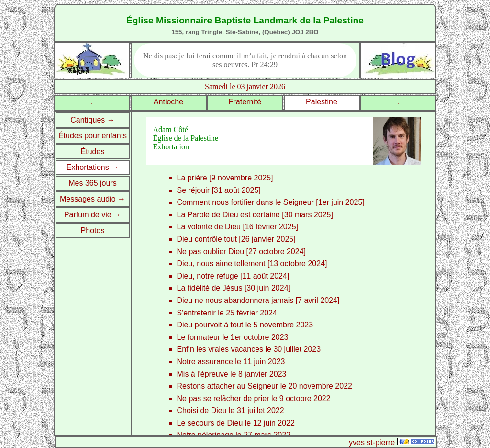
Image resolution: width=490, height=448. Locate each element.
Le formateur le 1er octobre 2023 (233, 337)
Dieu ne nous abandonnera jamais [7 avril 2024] (258, 300)
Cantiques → (93, 120)
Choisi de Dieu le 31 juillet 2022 (231, 410)
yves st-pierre (372, 442)
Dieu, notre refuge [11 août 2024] (233, 276)
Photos (93, 230)
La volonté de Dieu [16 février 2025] (238, 227)
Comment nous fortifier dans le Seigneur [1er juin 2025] (271, 202)
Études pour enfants (93, 136)
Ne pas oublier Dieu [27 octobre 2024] (242, 252)
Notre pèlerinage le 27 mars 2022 (234, 435)
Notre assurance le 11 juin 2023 (231, 362)
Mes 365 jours (93, 183)
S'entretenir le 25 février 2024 (227, 313)
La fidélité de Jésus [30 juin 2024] (234, 288)
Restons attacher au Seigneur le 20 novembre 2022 (265, 386)
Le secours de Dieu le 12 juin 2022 (236, 423)
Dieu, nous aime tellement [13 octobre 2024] (252, 263)
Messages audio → (93, 199)
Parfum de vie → (93, 215)
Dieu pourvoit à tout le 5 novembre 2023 (245, 325)
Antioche (168, 102)
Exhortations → (93, 167)
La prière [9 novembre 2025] (225, 178)
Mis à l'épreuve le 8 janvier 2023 (232, 374)
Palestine (322, 102)
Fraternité (245, 102)
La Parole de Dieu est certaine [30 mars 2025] (255, 215)
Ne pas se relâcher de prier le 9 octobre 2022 (254, 398)
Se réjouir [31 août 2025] (219, 190)
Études (93, 151)
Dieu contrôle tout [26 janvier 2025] (236, 239)
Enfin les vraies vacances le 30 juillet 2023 (249, 349)
